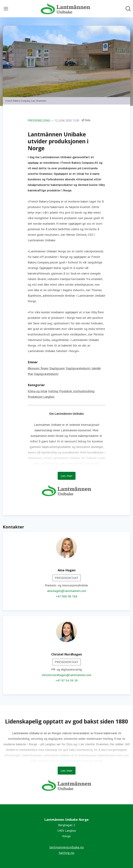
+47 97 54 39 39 (66, 680)
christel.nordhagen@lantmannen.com (66, 675)
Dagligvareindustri (46, 374)
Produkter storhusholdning (77, 391)
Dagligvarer (57, 368)
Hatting (53, 391)
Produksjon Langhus (41, 397)
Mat (30, 374)
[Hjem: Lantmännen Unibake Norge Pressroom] (65, 9)
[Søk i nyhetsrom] (128, 9)
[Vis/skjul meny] (6, 9)
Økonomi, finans (38, 368)
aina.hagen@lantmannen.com (67, 591)
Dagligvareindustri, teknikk (83, 368)
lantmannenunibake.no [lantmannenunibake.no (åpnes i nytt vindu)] (67, 847)
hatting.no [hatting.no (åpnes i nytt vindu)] (66, 853)
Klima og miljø (37, 391)
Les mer (67, 476)
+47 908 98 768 (66, 596)
